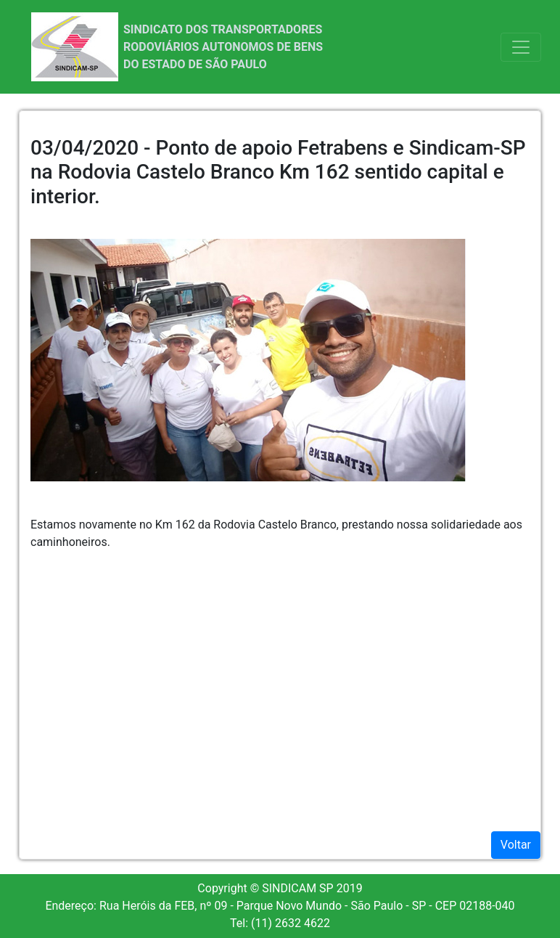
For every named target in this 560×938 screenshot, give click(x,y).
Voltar (516, 845)
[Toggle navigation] (521, 47)
